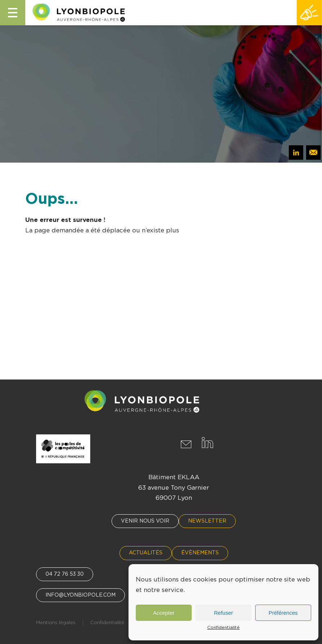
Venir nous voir (145, 521)
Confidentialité (223, 627)
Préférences (283, 613)
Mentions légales (56, 623)
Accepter (164, 613)
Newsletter (207, 521)
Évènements (200, 553)
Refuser (224, 613)
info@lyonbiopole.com (80, 595)
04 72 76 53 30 (65, 574)
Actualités (146, 553)
